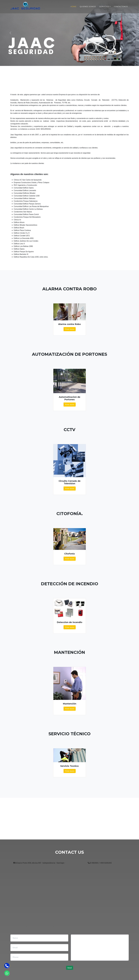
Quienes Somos (88, 7)
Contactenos (121, 7)
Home (73, 7)
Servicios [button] (104, 7)
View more (70, 329)
